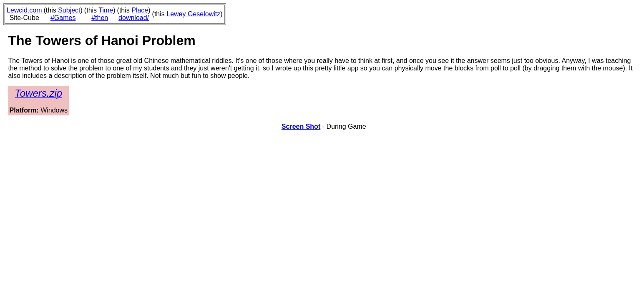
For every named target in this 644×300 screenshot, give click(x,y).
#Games (63, 18)
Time (106, 10)
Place (140, 10)
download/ (134, 18)
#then (100, 18)
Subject (69, 10)
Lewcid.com (24, 10)
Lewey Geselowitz (193, 14)
